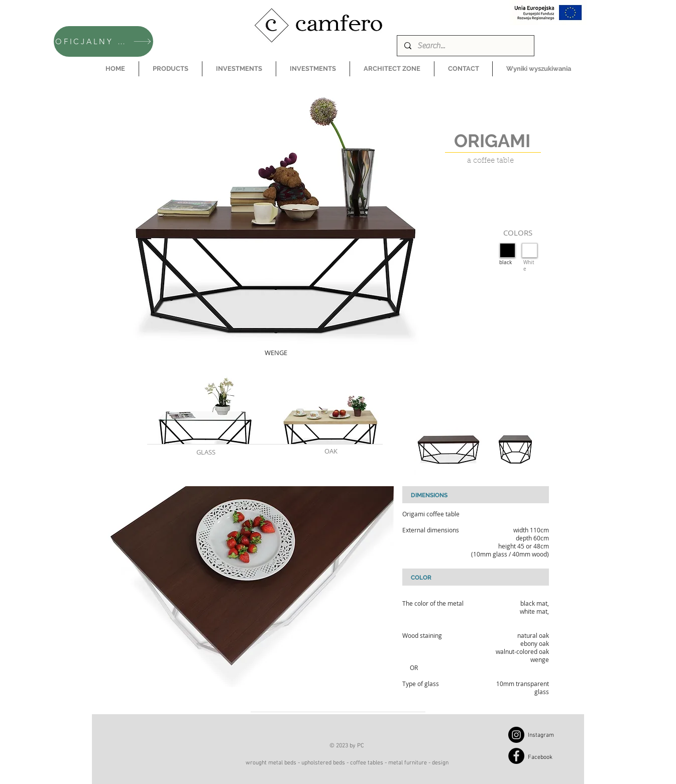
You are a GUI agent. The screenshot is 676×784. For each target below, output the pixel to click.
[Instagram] (516, 735)
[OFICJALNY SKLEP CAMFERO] (103, 41)
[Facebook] (516, 756)
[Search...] (465, 46)
